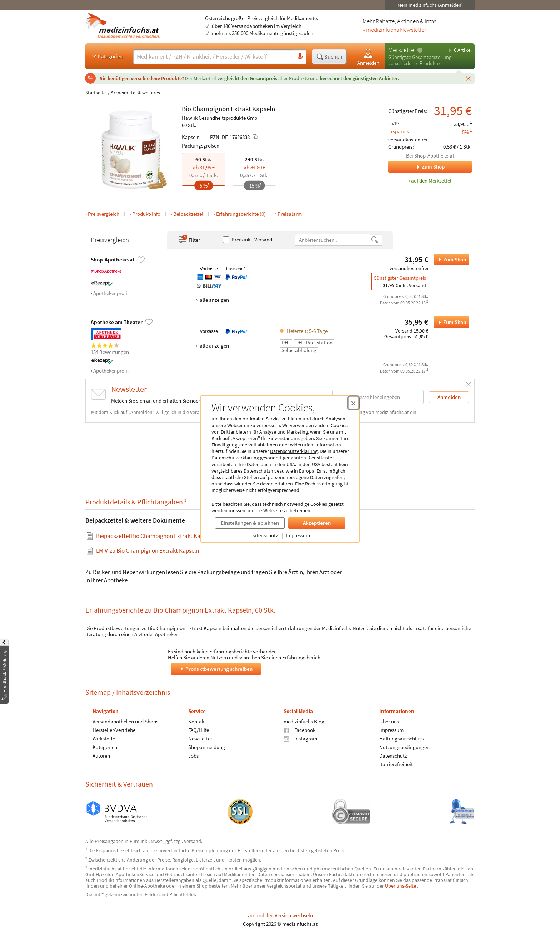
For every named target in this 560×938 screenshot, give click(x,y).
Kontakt (197, 721)
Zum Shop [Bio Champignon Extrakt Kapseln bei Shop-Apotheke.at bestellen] (450, 260)
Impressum (298, 535)
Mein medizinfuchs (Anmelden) (430, 5)
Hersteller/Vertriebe (114, 730)
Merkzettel (402, 50)
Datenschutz (264, 535)
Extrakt (241, 109)
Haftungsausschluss (401, 739)
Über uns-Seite (401, 886)
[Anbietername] (333, 240)
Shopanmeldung (207, 747)
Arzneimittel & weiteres (135, 93)
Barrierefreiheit (396, 764)
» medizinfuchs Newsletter (394, 30)
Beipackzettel (188, 214)
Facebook (299, 730)
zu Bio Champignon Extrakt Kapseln (147, 551)
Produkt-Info (146, 214)
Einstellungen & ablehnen (250, 523)
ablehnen (268, 445)
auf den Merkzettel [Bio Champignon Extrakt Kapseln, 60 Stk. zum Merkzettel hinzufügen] (431, 181)
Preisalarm (290, 214)
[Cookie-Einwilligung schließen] (353, 403)
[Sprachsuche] (300, 57)
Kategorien (107, 56)
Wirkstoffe (104, 739)
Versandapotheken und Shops (125, 721)
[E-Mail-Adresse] (378, 397)
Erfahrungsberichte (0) (241, 214)
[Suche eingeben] (213, 56)
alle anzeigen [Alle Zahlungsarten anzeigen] (214, 300)
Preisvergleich (104, 214)
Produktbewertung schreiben (216, 669)
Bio (186, 109)
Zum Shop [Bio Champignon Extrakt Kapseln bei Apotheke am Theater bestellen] (450, 322)
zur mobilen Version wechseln (280, 915)
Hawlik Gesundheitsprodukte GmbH (221, 118)
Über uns (389, 721)
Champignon (211, 109)
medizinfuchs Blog (304, 721)
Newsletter (200, 739)
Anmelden (368, 57)
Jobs (193, 756)
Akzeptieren (317, 523)
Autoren (101, 756)
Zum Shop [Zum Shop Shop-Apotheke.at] (416, 167)
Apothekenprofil (111, 293)
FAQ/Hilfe (199, 730)
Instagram (300, 739)
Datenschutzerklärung (294, 451)
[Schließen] (468, 78)
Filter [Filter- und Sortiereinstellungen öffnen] (189, 240)
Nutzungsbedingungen (404, 747)
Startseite (96, 93)
